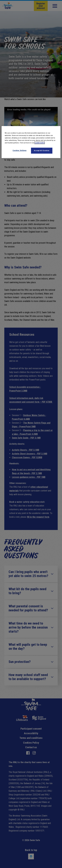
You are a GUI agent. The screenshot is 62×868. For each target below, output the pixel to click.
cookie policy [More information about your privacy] (40, 143)
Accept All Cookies (42, 151)
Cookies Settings (20, 150)
